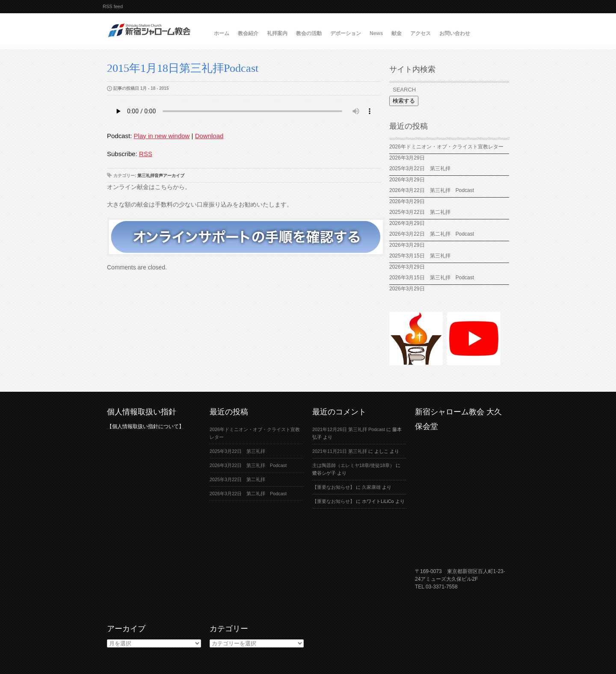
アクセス (421, 33)
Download (209, 136)
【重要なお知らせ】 (333, 487)
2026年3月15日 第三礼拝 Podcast (432, 278)
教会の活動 (309, 33)
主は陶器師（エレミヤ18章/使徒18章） (353, 465)
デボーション (346, 33)
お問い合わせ (455, 33)
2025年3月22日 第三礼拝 (420, 168)
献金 (397, 33)
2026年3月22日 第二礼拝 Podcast (432, 234)
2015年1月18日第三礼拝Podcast (183, 68)
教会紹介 (248, 33)
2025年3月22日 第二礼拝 (422, 212)
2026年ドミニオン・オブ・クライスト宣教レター (446, 147)
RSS (146, 154)
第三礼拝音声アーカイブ (161, 176)
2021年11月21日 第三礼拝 (340, 451)
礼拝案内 (277, 33)
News (376, 33)
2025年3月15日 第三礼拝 (422, 256)
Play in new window (162, 136)
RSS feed (113, 6)
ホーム (222, 33)
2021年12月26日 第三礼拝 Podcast (349, 429)
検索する (404, 101)
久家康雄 (371, 487)
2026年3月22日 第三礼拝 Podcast (432, 190)
